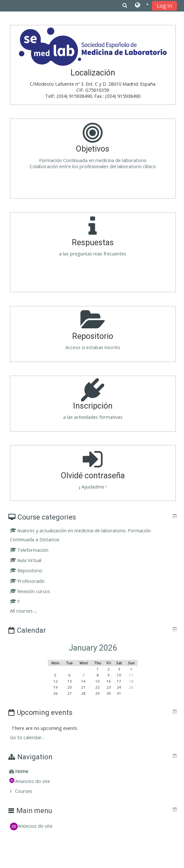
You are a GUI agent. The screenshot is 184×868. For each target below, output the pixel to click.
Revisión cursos (30, 591)
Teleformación (29, 550)
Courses (24, 791)
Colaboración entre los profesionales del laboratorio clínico (93, 166)
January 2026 (93, 648)
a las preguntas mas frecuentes (93, 254)
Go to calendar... (27, 737)
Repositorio (26, 571)
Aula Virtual (26, 560)
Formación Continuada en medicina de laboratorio (93, 160)
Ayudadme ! (93, 487)
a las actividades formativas (93, 417)
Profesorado (27, 581)
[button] (142, 5)
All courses (21, 611)
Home (22, 771)
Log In (164, 6)
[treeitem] (93, 771)
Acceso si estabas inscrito (93, 347)
